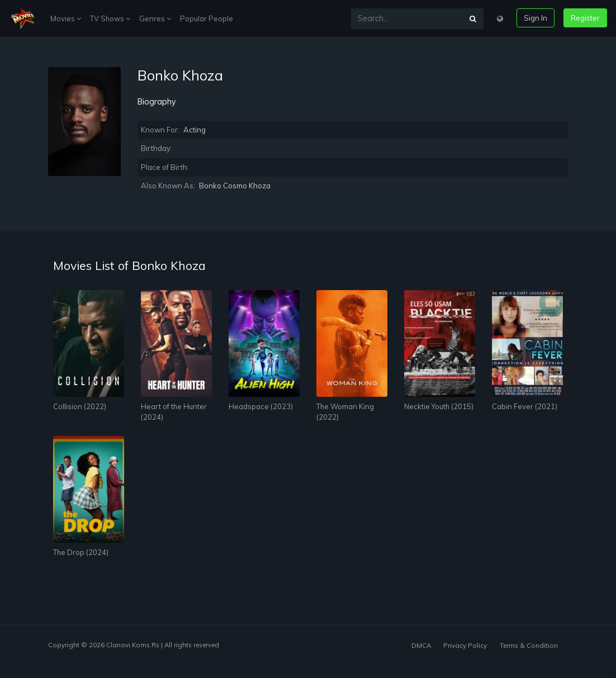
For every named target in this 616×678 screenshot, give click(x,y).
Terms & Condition (529, 645)
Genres (155, 18)
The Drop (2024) (81, 552)
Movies (66, 18)
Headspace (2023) (261, 406)
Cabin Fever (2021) (525, 406)
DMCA (421, 645)
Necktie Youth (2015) (439, 406)
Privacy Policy (465, 645)
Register (585, 18)
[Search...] (407, 19)
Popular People (207, 18)
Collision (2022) (80, 406)
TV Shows (110, 18)
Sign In (536, 18)
